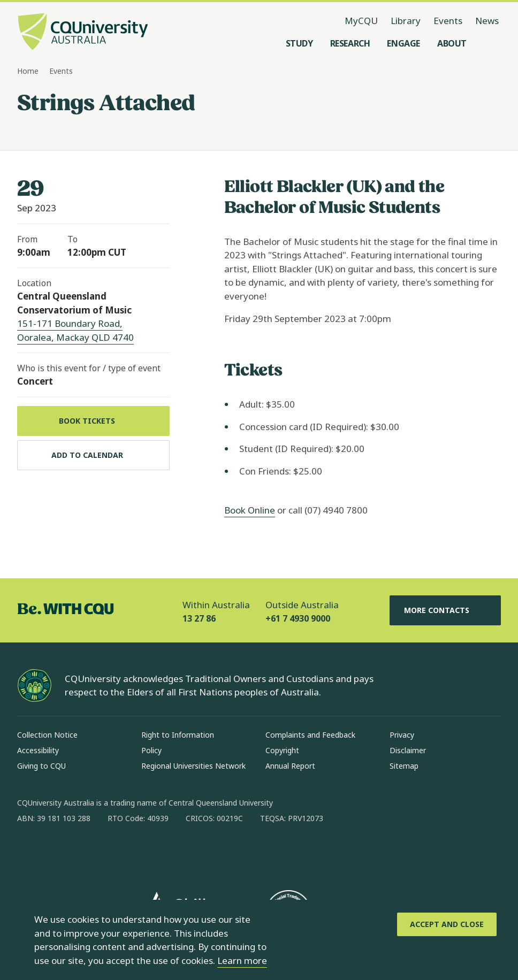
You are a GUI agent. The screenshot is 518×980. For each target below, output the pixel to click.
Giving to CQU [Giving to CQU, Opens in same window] (41, 766)
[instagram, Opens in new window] (57, 853)
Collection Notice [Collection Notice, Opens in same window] (47, 735)
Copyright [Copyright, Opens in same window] (282, 750)
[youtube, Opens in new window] (140, 853)
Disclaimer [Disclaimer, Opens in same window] (408, 750)
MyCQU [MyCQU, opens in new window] (361, 21)
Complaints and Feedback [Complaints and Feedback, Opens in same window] (310, 735)
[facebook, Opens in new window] (29, 853)
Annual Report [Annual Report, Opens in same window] (290, 766)
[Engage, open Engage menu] (403, 43)
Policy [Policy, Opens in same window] (151, 750)
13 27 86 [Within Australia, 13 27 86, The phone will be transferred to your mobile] (199, 618)
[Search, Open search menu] (490, 43)
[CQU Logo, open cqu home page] (83, 33)
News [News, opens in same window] (487, 21)
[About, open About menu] (452, 43)
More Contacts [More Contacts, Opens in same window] (445, 610)
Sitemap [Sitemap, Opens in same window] (404, 766)
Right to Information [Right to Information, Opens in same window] (178, 735)
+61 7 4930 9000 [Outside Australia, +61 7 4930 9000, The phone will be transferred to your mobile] (298, 618)
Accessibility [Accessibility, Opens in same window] (38, 750)
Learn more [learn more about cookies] (242, 960)
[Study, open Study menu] (299, 43)
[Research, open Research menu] (350, 43)
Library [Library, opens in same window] (406, 21)
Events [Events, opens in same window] (448, 21)
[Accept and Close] (447, 924)
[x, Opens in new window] (112, 853)
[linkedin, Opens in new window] (85, 853)
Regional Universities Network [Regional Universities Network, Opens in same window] (193, 766)
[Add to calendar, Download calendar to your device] (93, 455)
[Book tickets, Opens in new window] (93, 421)
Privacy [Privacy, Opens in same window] (402, 735)
